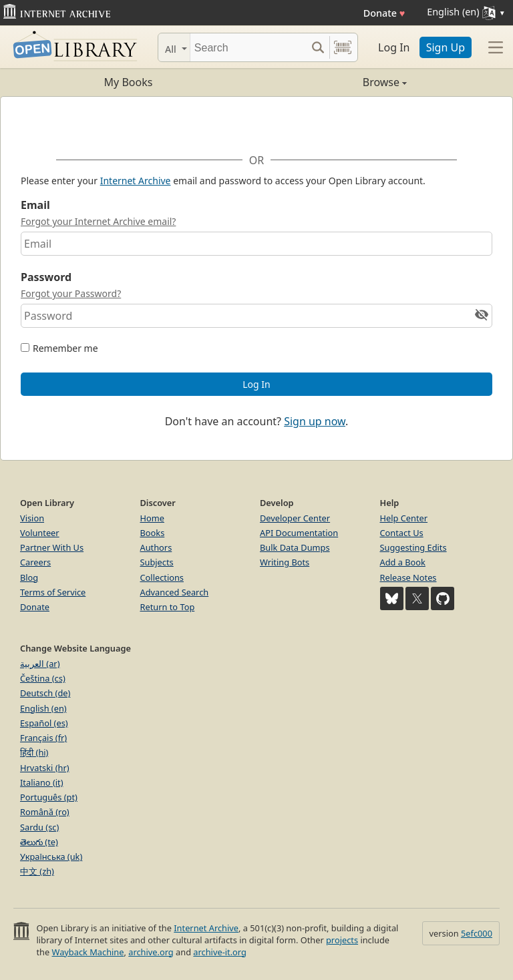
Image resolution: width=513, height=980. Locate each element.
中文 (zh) (37, 871)
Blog (29, 577)
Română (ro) (45, 812)
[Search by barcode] (343, 47)
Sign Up (446, 47)
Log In (394, 47)
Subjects (157, 562)
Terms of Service (53, 592)
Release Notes (408, 577)
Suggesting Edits (413, 547)
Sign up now (315, 421)
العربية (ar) (40, 664)
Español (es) (44, 723)
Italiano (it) (42, 782)
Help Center (404, 518)
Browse (332, 82)
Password (46, 277)
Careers (35, 562)
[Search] (248, 47)
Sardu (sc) (39, 827)
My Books (129, 82)
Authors (156, 547)
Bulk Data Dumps (295, 547)
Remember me (65, 348)
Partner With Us (52, 547)
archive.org (151, 952)
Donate (384, 13)
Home (152, 518)
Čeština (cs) (43, 678)
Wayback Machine (88, 952)
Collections (162, 577)
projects (342, 940)
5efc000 (477, 933)
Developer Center (295, 518)
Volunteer (40, 533)
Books (153, 533)
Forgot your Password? (71, 293)
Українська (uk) (51, 856)
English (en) (43, 708)
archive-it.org (220, 952)
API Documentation (299, 533)
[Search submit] (318, 47)
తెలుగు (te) (39, 842)
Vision (32, 518)
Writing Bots (285, 562)
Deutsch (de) (45, 693)
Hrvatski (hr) (45, 768)
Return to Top (168, 607)
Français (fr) (43, 738)
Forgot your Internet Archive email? (98, 221)
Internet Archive (136, 181)
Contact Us (402, 533)
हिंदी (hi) (34, 752)
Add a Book (403, 562)
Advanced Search (175, 592)
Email (35, 205)
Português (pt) (49, 797)
